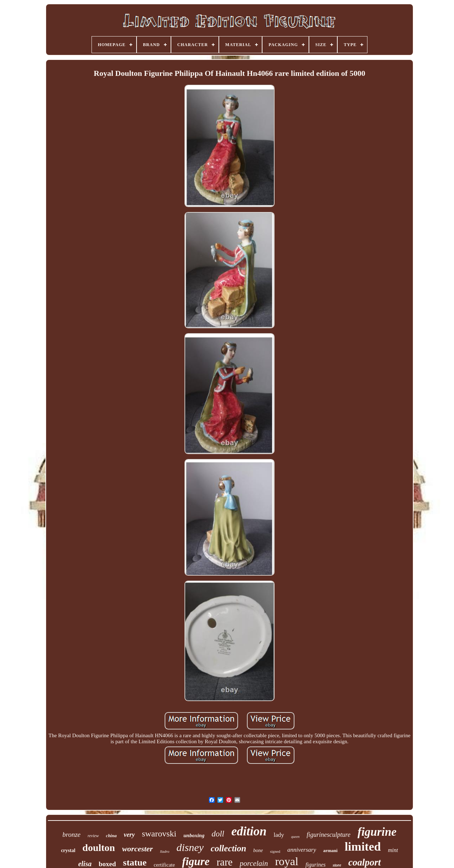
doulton (99, 848)
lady (279, 835)
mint (393, 850)
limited (363, 847)
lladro (165, 851)
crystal (68, 850)
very (129, 835)
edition (249, 831)
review (93, 836)
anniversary (302, 850)
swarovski (159, 834)
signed (275, 851)
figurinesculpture (329, 835)
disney (190, 847)
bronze (71, 835)
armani (330, 850)
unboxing (194, 835)
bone (258, 850)
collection (228, 848)
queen (295, 837)
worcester (137, 849)
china (111, 836)
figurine (377, 832)
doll (218, 834)
